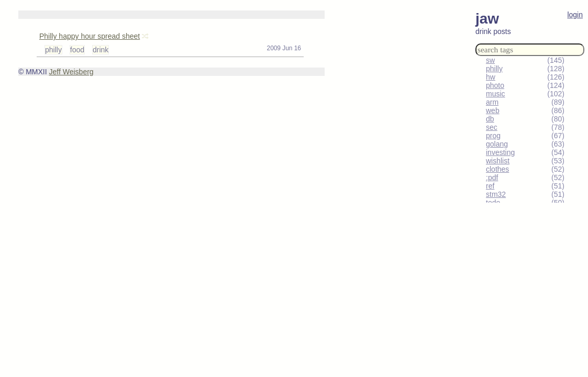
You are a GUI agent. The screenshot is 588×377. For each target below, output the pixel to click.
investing (500, 152)
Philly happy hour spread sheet (90, 36)
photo (495, 85)
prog (493, 136)
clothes (497, 169)
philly (494, 69)
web (493, 110)
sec (492, 127)
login (575, 15)
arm (492, 102)
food (77, 50)
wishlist (498, 161)
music (496, 94)
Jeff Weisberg (71, 72)
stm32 (496, 194)
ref (490, 186)
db (490, 119)
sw (490, 60)
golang (497, 144)
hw (491, 77)
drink (101, 50)
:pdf (492, 178)
